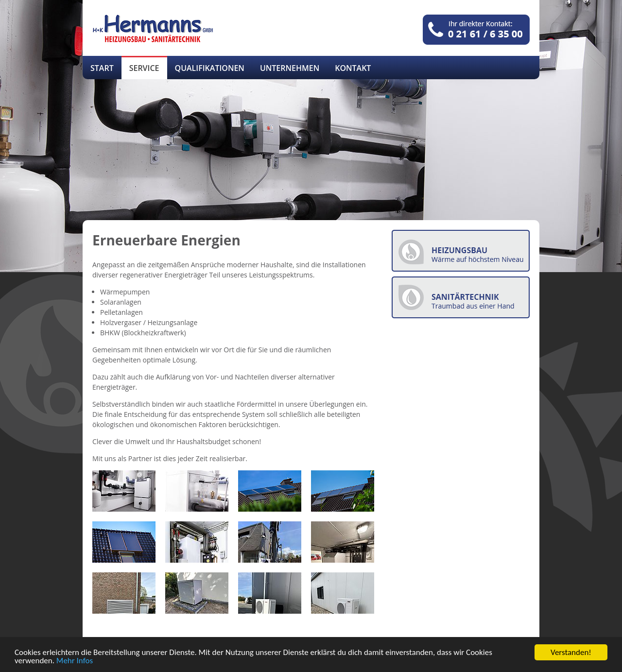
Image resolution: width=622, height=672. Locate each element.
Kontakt (353, 68)
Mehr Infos (75, 661)
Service (144, 68)
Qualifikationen (210, 68)
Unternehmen (290, 68)
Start (102, 68)
